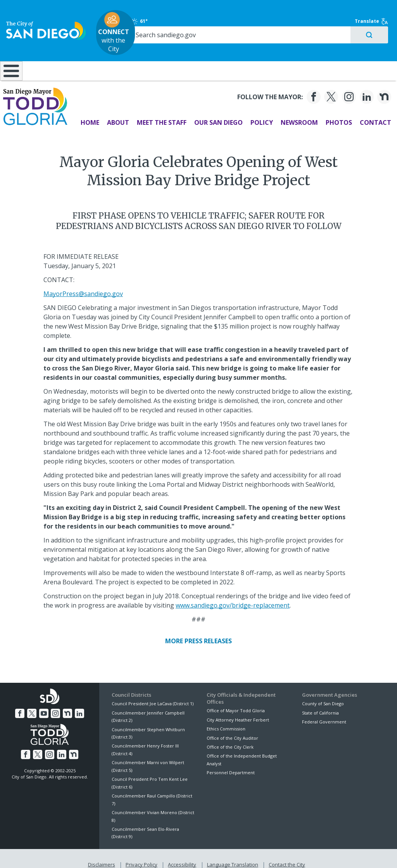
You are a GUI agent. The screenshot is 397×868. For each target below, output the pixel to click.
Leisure (51, 54)
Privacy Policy (142, 853)
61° (309, 13)
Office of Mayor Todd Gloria (236, 700)
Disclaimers (103, 853)
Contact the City (285, 853)
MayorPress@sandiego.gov (83, 283)
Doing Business (172, 54)
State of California (320, 702)
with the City (197, 24)
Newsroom (296, 112)
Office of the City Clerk (230, 736)
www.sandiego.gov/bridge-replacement (233, 595)
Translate (369, 13)
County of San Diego (323, 693)
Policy (258, 112)
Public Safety (297, 54)
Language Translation (232, 853)
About (115, 112)
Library (232, 54)
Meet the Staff (158, 112)
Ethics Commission (226, 718)
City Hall (363, 54)
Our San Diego (215, 112)
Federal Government (324, 711)
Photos (335, 112)
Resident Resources (111, 54)
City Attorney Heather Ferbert (238, 709)
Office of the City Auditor (232, 728)
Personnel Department (231, 762)
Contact (372, 112)
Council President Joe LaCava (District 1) (153, 693)
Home (86, 112)
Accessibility (182, 853)
